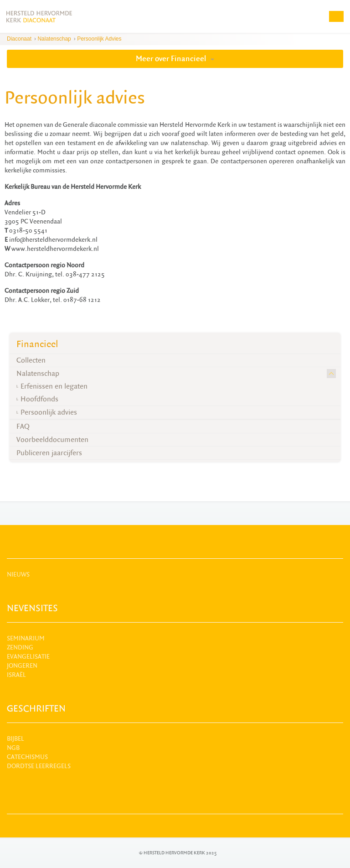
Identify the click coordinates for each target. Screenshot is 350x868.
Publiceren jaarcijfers (49, 453)
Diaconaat (19, 39)
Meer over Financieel (175, 59)
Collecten (31, 360)
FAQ (23, 426)
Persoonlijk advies (99, 39)
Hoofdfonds (39, 399)
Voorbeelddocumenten (52, 440)
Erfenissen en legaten (54, 386)
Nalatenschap (54, 39)
